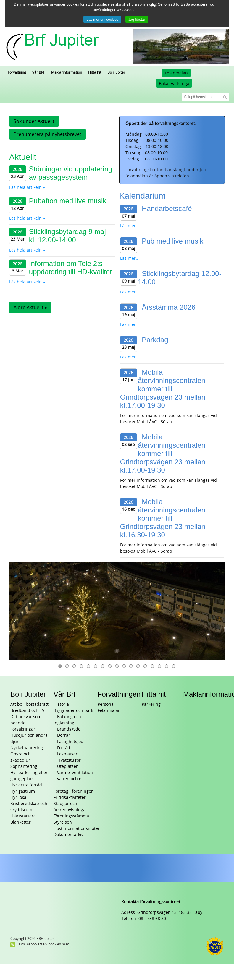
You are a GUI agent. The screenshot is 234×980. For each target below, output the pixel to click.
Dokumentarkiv (68, 835)
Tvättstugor (69, 760)
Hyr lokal (19, 798)
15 (159, 666)
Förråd (64, 748)
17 (174, 666)
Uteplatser (67, 766)
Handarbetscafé (167, 209)
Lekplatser (67, 754)
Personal (106, 704)
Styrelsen (63, 822)
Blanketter (21, 822)
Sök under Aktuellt (34, 121)
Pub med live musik (172, 241)
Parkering (151, 704)
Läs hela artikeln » (27, 188)
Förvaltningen (119, 694)
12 (138, 666)
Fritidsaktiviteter (70, 798)
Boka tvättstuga (174, 84)
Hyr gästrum (23, 791)
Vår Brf (65, 694)
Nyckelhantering (27, 748)
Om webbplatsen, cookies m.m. (45, 944)
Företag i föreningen (74, 791)
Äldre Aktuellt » (30, 308)
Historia (61, 704)
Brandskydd (69, 729)
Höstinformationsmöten (77, 829)
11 (131, 666)
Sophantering (24, 766)
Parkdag (155, 340)
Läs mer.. (129, 226)
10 (124, 666)
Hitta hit (154, 694)
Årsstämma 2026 (168, 307)
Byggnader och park (73, 711)
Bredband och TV (27, 711)
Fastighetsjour (71, 742)
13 (145, 666)
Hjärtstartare (23, 816)
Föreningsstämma (71, 816)
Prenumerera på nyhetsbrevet (47, 134)
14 (152, 666)
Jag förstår (137, 20)
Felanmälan (176, 73)
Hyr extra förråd (26, 785)
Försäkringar (23, 729)
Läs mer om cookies (102, 20)
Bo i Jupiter (28, 694)
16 (167, 666)
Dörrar (64, 735)
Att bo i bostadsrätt (29, 704)
